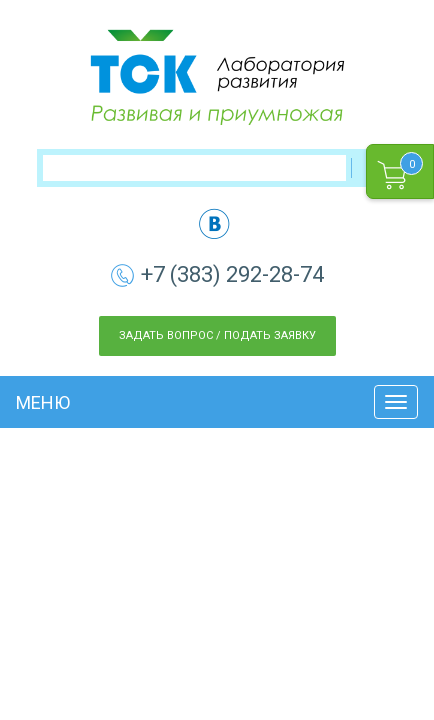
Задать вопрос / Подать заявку (217, 335)
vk (214, 223)
